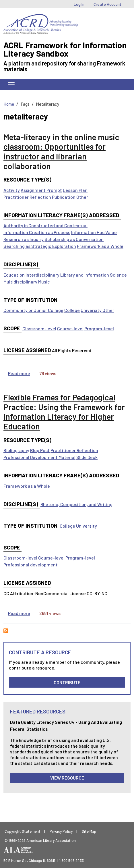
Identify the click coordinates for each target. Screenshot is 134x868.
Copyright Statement (23, 831)
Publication (64, 197)
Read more (19, 373)
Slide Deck (87, 457)
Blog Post (40, 450)
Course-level (70, 328)
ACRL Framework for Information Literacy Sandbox (65, 49)
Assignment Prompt (41, 190)
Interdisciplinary (42, 275)
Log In (79, 4)
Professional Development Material (39, 457)
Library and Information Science (94, 275)
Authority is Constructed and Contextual (45, 225)
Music (44, 282)
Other (82, 197)
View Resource (67, 778)
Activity (12, 190)
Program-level (99, 328)
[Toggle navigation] (11, 85)
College (72, 310)
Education (14, 275)
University (91, 310)
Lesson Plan (75, 190)
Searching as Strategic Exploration (40, 246)
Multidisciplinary (20, 282)
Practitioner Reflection (27, 197)
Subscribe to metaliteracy (6, 631)
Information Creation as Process (37, 232)
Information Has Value (94, 232)
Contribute (67, 682)
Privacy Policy (61, 831)
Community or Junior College (33, 310)
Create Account (107, 4)
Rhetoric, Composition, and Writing (76, 504)
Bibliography (16, 450)
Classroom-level (39, 328)
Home (9, 104)
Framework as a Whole (100, 246)
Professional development (31, 565)
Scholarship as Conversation (74, 239)
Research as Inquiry (24, 239)
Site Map (89, 831)
